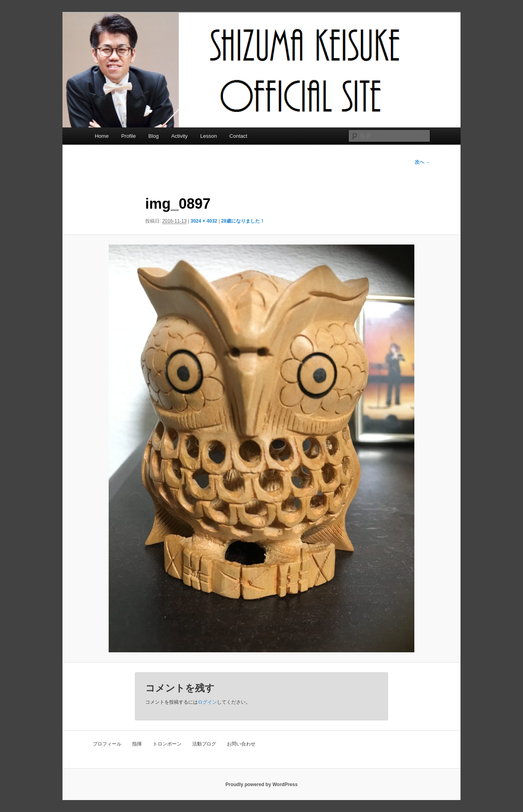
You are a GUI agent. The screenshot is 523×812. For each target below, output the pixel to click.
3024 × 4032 (204, 221)
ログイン (207, 702)
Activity (179, 136)
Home (102, 136)
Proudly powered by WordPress (261, 785)
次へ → (422, 162)
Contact (238, 136)
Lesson (209, 136)
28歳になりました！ (243, 221)
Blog (154, 136)
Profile (128, 136)
